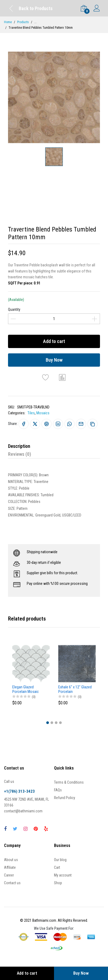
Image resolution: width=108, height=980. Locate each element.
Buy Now (54, 360)
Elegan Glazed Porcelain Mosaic (26, 689)
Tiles (31, 413)
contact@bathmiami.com (23, 811)
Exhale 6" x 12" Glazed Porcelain (75, 689)
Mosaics (43, 413)
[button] (48, 723)
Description (19, 446)
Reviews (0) (20, 454)
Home (8, 22)
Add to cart (54, 341)
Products (23, 22)
